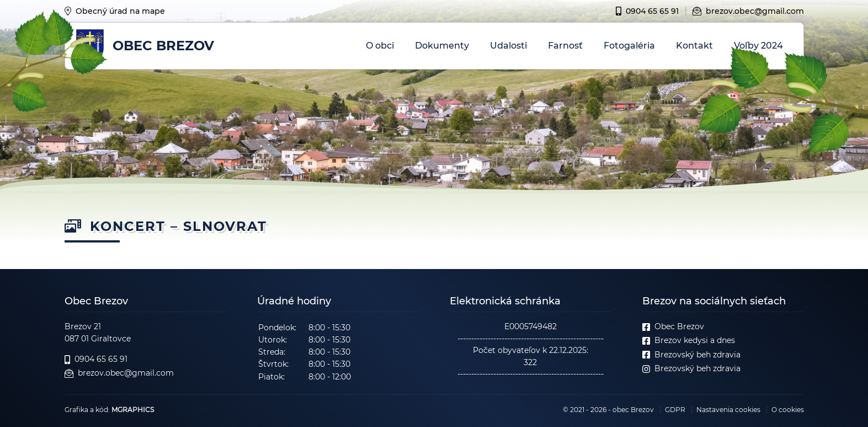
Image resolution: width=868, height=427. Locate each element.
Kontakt (694, 46)
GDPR (675, 410)
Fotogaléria (629, 46)
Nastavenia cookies (728, 410)
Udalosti (508, 46)
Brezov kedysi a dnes (689, 341)
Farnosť (565, 46)
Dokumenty (442, 46)
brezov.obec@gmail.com (748, 11)
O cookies (788, 410)
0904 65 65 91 (647, 11)
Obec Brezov (673, 327)
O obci (380, 46)
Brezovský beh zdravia (691, 355)
